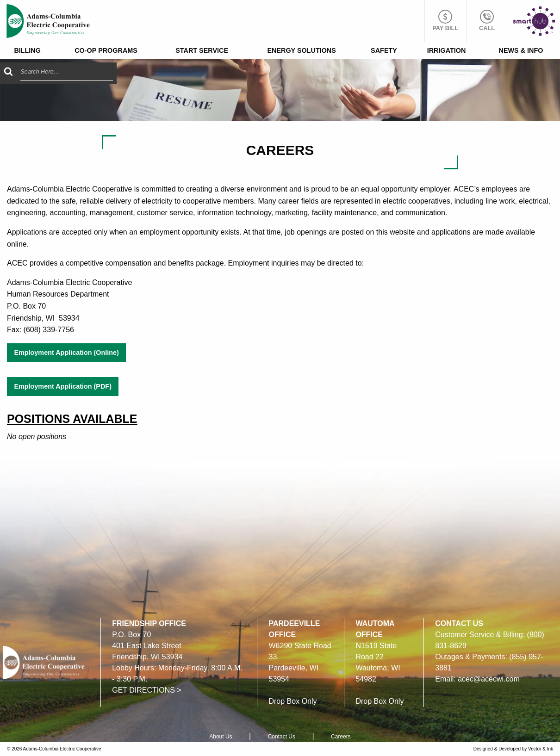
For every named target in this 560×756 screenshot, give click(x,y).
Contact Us (282, 737)
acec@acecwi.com (489, 679)
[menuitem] (27, 51)
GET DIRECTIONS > (147, 690)
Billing (27, 50)
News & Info (521, 50)
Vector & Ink (541, 749)
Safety (384, 50)
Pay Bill (445, 21)
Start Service (202, 50)
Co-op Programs (106, 50)
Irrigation (447, 50)
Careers (341, 737)
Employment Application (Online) (66, 353)
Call (487, 21)
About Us (221, 737)
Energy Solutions (301, 50)
